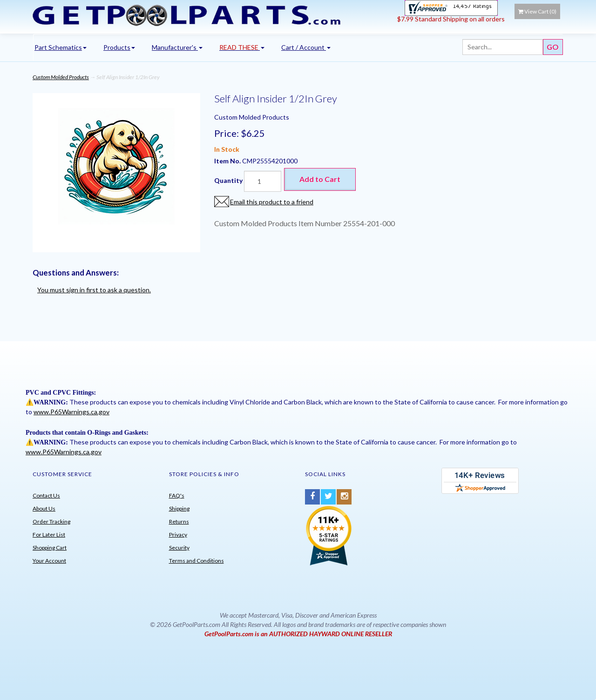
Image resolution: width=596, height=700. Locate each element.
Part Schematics (61, 47)
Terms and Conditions (196, 561)
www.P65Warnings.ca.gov (71, 412)
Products (119, 47)
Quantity (228, 180)
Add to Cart (320, 179)
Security (179, 548)
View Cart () (537, 11)
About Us (44, 508)
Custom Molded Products (61, 77)
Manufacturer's (177, 47)
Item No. (228, 161)
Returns (179, 522)
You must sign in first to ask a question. (94, 290)
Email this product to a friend (272, 202)
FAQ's (177, 495)
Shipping (179, 508)
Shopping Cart (50, 548)
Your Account (49, 561)
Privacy (178, 535)
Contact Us (46, 495)
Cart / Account (306, 47)
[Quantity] (263, 181)
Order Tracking (51, 522)
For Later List (49, 535)
